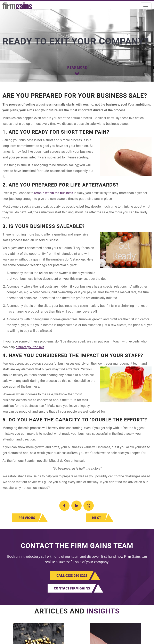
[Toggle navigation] (146, 7)
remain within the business (54, 193)
